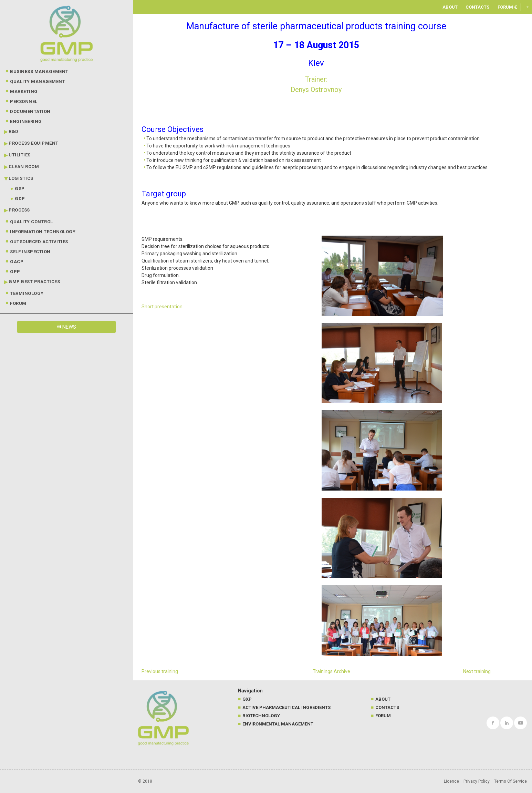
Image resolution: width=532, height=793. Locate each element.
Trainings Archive (331, 671)
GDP (20, 199)
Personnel (24, 101)
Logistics (21, 178)
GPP (15, 272)
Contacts (477, 7)
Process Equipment (34, 143)
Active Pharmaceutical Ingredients (286, 707)
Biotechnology (261, 716)
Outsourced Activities (39, 242)
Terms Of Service (510, 781)
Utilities (20, 155)
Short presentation (162, 307)
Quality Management (38, 81)
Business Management (39, 71)
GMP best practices (34, 282)
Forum (18, 303)
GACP (17, 262)
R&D (14, 131)
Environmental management (278, 724)
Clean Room (24, 167)
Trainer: (316, 79)
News (66, 327)
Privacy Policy (477, 781)
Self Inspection (30, 252)
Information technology (43, 232)
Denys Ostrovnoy (316, 90)
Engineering (26, 121)
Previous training (160, 671)
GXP (247, 699)
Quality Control (32, 222)
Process (19, 210)
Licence (451, 781)
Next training (477, 671)
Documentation (30, 111)
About (450, 7)
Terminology (27, 293)
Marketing (24, 91)
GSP (20, 189)
